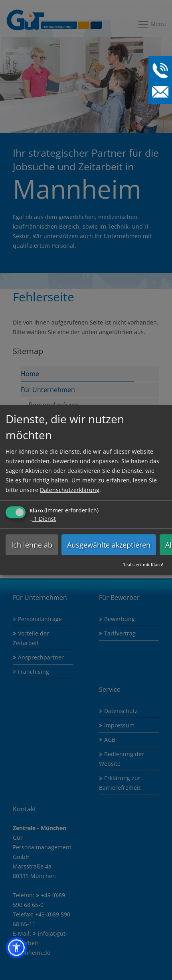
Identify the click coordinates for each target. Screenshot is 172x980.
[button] (16, 948)
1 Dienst (43, 518)
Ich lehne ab (32, 544)
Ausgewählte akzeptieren (109, 544)
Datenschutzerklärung (70, 489)
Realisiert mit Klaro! (143, 564)
